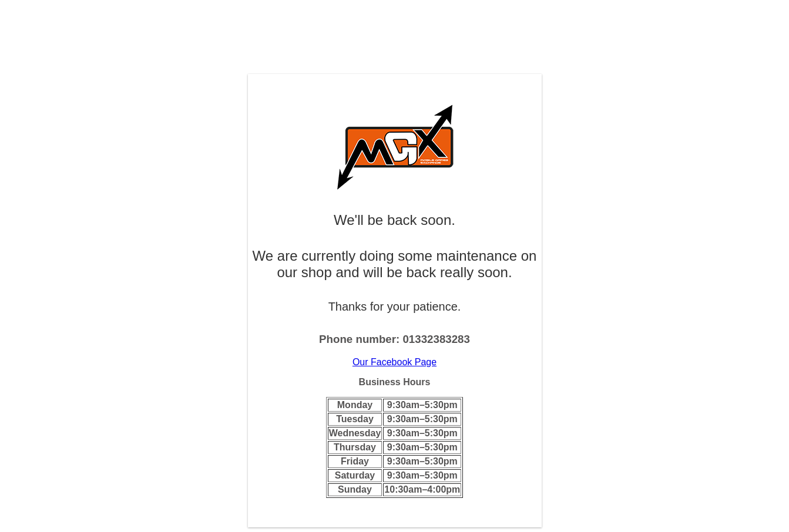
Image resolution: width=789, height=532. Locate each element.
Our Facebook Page (394, 362)
